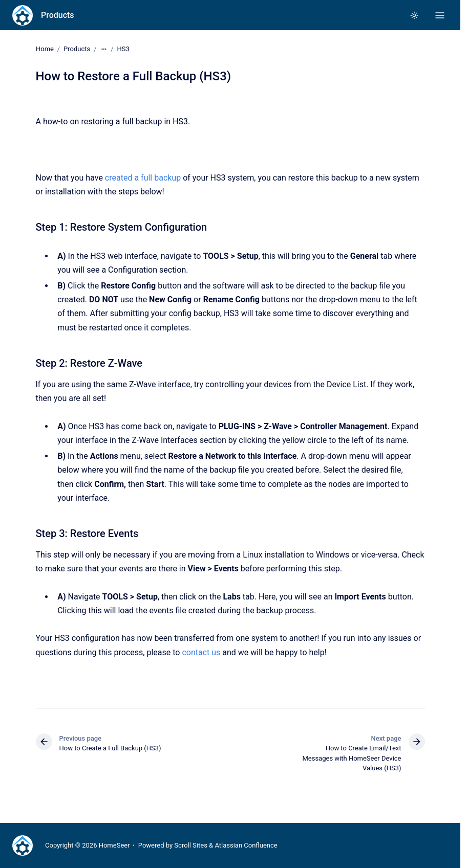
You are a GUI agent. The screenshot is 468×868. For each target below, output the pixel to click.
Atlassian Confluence (246, 845)
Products (58, 15)
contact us (201, 652)
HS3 (123, 49)
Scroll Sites (191, 845)
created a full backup (143, 178)
